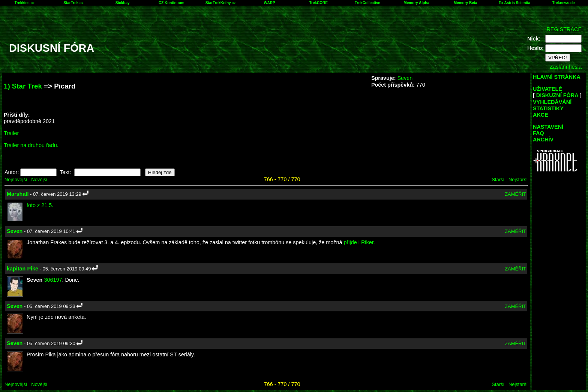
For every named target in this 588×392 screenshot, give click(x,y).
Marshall (18, 194)
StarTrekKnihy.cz (220, 3)
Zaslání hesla (565, 67)
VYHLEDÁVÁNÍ (552, 102)
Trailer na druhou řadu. (31, 145)
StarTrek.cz (73, 3)
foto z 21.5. (40, 205)
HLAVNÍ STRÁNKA (557, 77)
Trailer (11, 133)
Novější (39, 179)
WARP (270, 3)
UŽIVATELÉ (547, 89)
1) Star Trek (23, 86)
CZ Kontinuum (172, 3)
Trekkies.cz (25, 3)
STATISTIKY (548, 108)
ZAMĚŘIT (515, 194)
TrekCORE (319, 3)
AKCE (541, 115)
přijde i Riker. (359, 242)
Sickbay (123, 3)
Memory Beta (466, 3)
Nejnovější (16, 179)
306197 (53, 280)
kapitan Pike (22, 269)
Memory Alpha (416, 3)
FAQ (538, 133)
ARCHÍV (543, 140)
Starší (498, 179)
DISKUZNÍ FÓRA (557, 95)
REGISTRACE (564, 29)
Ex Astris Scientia (514, 3)
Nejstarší (518, 179)
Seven (405, 78)
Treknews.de (564, 3)
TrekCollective (367, 3)
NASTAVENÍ (548, 127)
